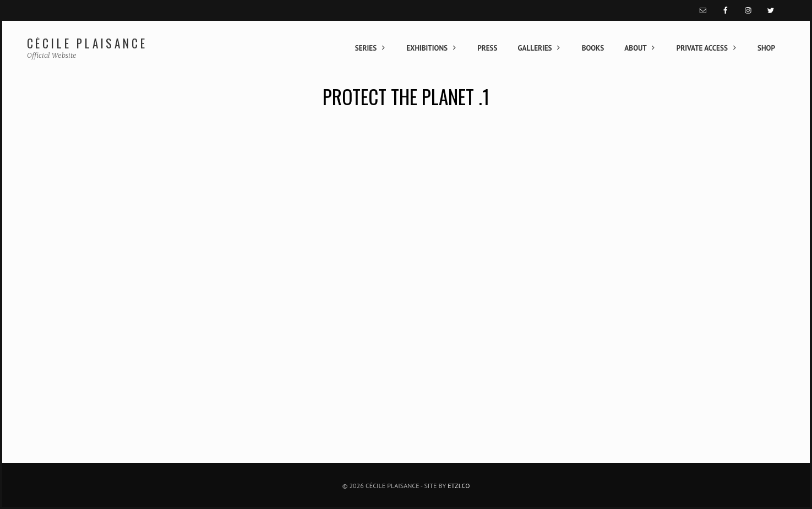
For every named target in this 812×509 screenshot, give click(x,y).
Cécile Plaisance (87, 43)
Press (487, 48)
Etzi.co (459, 486)
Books (593, 48)
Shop (766, 48)
